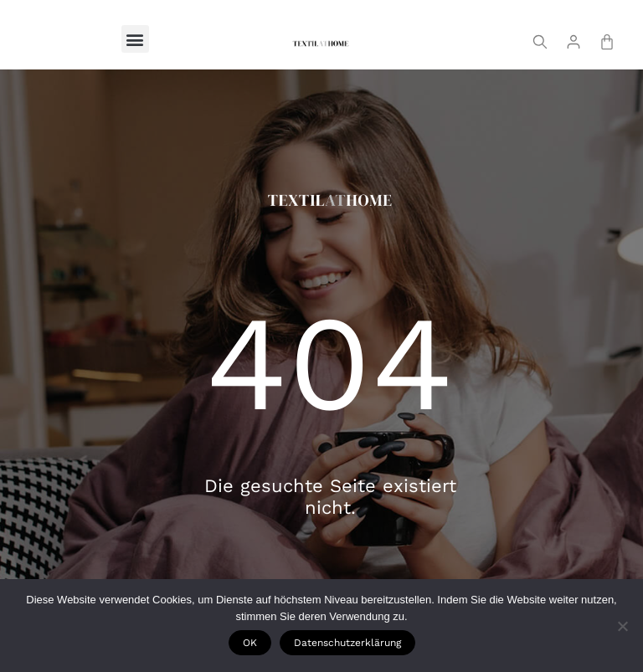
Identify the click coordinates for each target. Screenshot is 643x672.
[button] (135, 39)
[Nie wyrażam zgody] (622, 626)
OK (250, 643)
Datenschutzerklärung (347, 643)
